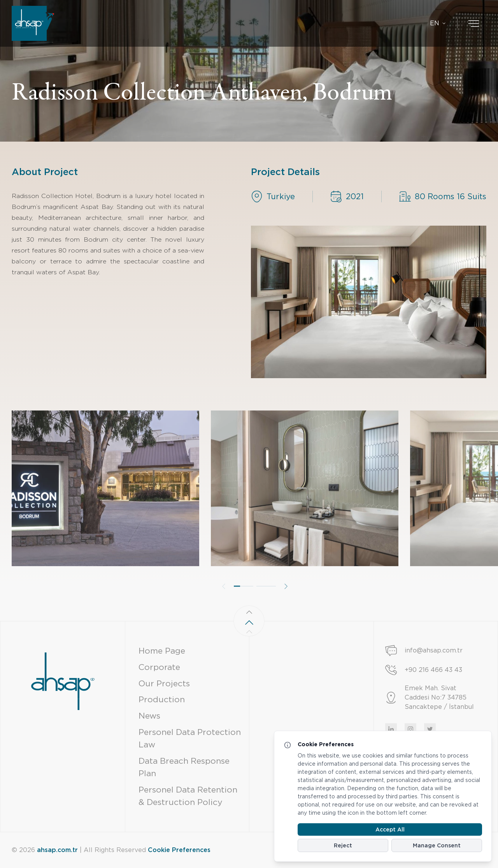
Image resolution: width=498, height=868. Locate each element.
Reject (343, 845)
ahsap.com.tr (57, 850)
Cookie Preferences (179, 850)
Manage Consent (437, 845)
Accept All (390, 829)
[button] (244, 604)
